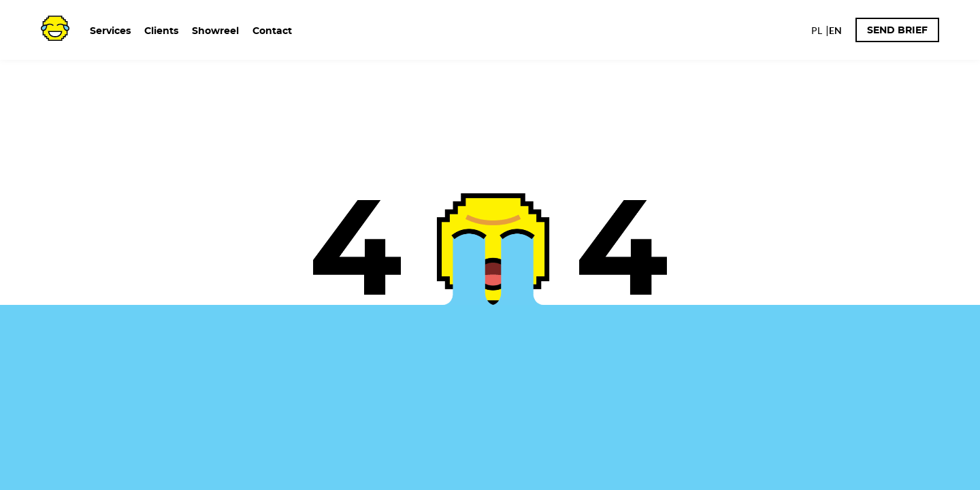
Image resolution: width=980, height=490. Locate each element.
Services (110, 31)
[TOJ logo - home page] (55, 27)
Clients (161, 31)
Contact (272, 31)
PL (817, 31)
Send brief (897, 31)
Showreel (215, 31)
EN (835, 31)
